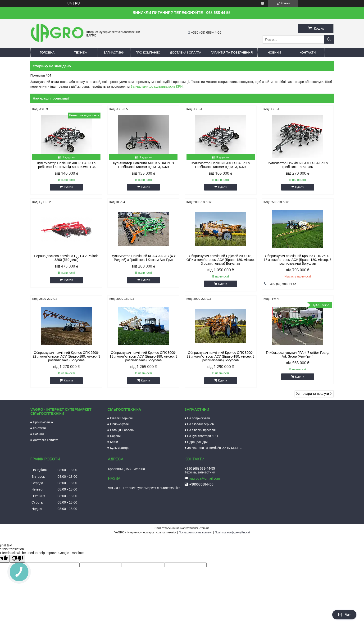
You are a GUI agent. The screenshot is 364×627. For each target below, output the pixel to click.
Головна (47, 52)
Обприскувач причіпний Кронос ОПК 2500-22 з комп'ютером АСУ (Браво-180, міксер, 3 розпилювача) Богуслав (66, 356)
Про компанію (148, 52)
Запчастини (114, 52)
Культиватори (120, 448)
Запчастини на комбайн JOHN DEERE (214, 448)
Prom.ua (204, 528)
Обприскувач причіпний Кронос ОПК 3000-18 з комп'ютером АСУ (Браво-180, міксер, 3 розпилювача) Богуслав (143, 356)
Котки (114, 442)
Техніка (81, 52)
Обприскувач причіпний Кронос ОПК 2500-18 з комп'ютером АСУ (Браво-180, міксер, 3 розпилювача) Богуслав (298, 260)
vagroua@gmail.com (205, 478)
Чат (344, 615)
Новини (274, 52)
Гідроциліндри (197, 442)
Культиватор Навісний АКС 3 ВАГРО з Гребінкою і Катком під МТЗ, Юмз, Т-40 (66, 165)
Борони (115, 436)
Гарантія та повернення (232, 52)
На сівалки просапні (201, 430)
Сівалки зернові (121, 418)
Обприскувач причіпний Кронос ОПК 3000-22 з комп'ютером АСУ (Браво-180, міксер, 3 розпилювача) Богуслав (221, 356)
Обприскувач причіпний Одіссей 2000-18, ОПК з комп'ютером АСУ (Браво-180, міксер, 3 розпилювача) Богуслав (221, 260)
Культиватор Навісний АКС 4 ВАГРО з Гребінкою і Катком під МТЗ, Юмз (221, 165)
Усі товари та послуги (312, 394)
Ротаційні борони (122, 430)
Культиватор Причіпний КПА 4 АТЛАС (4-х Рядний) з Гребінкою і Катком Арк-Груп (143, 258)
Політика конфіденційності (232, 532)
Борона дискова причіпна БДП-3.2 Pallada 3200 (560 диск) (66, 258)
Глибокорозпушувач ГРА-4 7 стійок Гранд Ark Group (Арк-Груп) (298, 354)
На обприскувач (199, 418)
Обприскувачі (120, 424)
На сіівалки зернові (201, 424)
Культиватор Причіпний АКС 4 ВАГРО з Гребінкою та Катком (298, 165)
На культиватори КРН (202, 436)
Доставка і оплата (186, 52)
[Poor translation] (17, 559)
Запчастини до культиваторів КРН (157, 86)
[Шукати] (329, 39)
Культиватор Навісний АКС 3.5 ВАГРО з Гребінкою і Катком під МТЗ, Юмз (143, 165)
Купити (68, 187)
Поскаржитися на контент (196, 532)
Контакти (308, 52)
